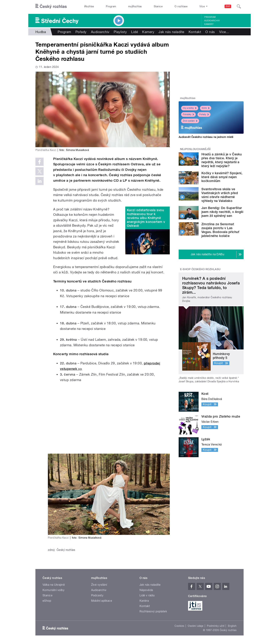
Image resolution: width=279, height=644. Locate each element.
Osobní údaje (196, 626)
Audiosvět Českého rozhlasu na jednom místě (206, 137)
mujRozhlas (135, 6)
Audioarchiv (212, 21)
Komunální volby (53, 590)
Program (111, 6)
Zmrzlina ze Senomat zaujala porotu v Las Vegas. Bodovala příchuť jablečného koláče (220, 230)
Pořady (81, 32)
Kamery (209, 24)
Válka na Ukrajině (54, 585)
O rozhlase (181, 6)
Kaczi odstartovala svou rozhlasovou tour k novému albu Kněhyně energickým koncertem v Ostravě (146, 218)
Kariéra (144, 601)
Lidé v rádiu (147, 595)
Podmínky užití (216, 626)
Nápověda (146, 590)
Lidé (135, 32)
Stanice (158, 6)
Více (224, 32)
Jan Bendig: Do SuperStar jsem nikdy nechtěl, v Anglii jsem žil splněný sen (222, 212)
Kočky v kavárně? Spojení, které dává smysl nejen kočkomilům (222, 177)
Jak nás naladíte (171, 32)
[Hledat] (239, 6)
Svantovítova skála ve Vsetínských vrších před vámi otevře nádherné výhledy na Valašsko (220, 195)
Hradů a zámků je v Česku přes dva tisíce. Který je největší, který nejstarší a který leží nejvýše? (222, 160)
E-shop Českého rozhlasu (200, 269)
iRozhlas (89, 6)
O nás (210, 32)
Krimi (206, 108)
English (232, 626)
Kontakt (195, 32)
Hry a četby (190, 108)
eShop (47, 601)
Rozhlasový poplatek (153, 611)
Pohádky (188, 114)
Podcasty (97, 595)
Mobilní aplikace (102, 601)
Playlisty (120, 32)
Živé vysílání (190, 121)
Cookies (179, 626)
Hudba (41, 32)
